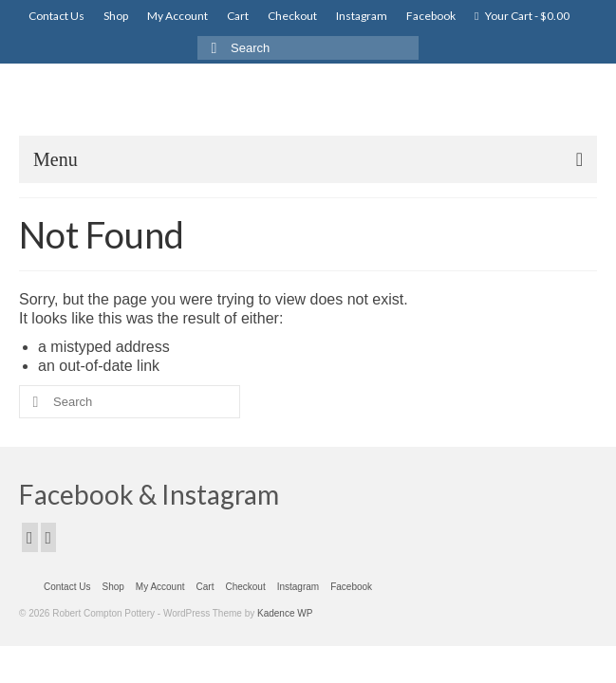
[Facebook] (30, 537)
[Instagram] (49, 537)
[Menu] (308, 159)
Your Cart (522, 16)
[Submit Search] (212, 48)
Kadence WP (285, 613)
